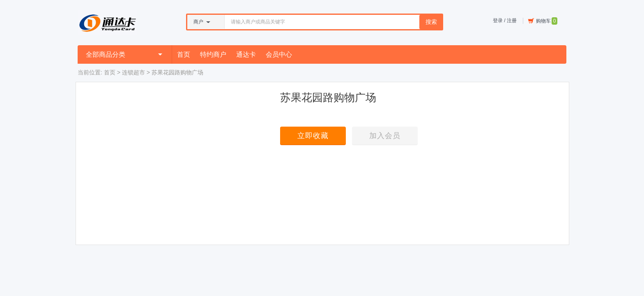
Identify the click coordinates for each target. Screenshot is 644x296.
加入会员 (385, 136)
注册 (512, 21)
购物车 (543, 21)
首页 (184, 54)
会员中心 (279, 54)
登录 (498, 21)
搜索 (431, 22)
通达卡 (246, 54)
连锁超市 (133, 72)
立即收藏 (313, 136)
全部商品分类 (124, 54)
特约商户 (213, 54)
